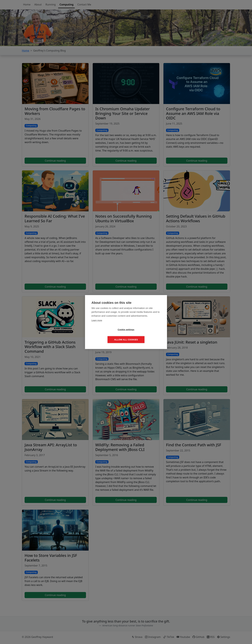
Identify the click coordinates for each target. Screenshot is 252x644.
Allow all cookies (144, 335)
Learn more (97, 325)
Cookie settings (108, 335)
